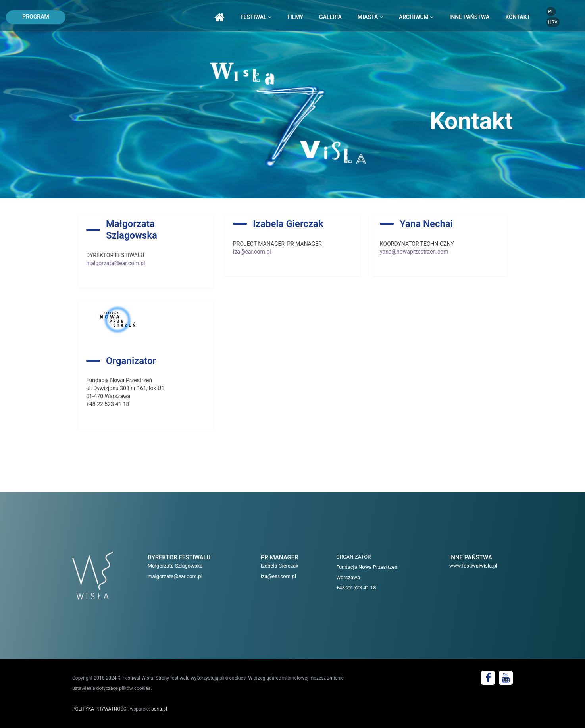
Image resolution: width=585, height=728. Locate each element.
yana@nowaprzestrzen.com (414, 252)
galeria (330, 17)
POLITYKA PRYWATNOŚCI (100, 709)
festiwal (256, 17)
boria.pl (159, 709)
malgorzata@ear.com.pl (115, 263)
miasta (370, 17)
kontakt (518, 17)
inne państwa (469, 17)
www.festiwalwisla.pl (473, 566)
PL (551, 12)
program (36, 17)
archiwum (416, 17)
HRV (553, 22)
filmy (295, 17)
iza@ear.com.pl (252, 252)
